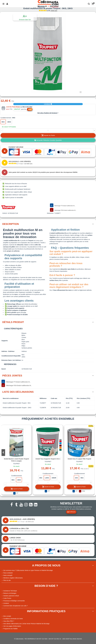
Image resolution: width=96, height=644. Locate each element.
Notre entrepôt (7, 575)
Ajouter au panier (17, 489)
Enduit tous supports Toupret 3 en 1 (48, 459)
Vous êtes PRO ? (9, 621)
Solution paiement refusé (10, 596)
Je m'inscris (71, 512)
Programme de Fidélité (10, 629)
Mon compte (6, 616)
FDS (82, 491)
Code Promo (6, 598)
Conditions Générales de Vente (12, 619)
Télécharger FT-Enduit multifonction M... (63, 205)
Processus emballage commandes (13, 601)
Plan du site (6, 580)
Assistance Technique (9, 591)
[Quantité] (48, 130)
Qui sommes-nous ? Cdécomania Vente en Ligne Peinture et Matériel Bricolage (27, 570)
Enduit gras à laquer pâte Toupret (79, 459)
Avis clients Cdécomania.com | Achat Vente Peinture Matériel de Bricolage (25, 624)
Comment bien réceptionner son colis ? (15, 606)
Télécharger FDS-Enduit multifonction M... (63, 210)
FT (16, 493)
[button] (93, 453)
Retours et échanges (9, 593)
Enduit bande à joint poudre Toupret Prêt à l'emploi (17, 460)
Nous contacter (7, 573)
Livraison (48, 104)
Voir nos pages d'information (11, 626)
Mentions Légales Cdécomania (12, 578)
